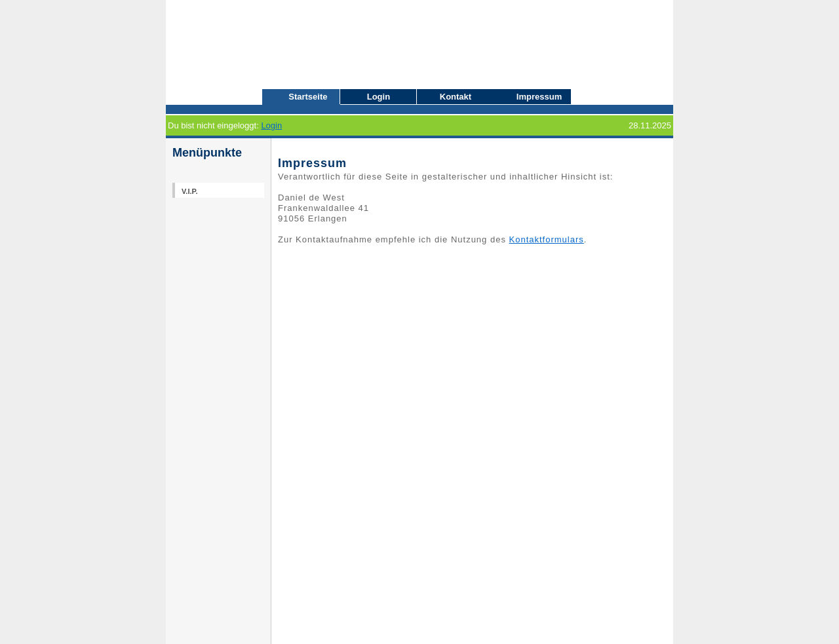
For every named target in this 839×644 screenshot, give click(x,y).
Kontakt (456, 97)
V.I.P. (189, 191)
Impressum (539, 97)
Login (379, 97)
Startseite (308, 97)
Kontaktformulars (547, 239)
